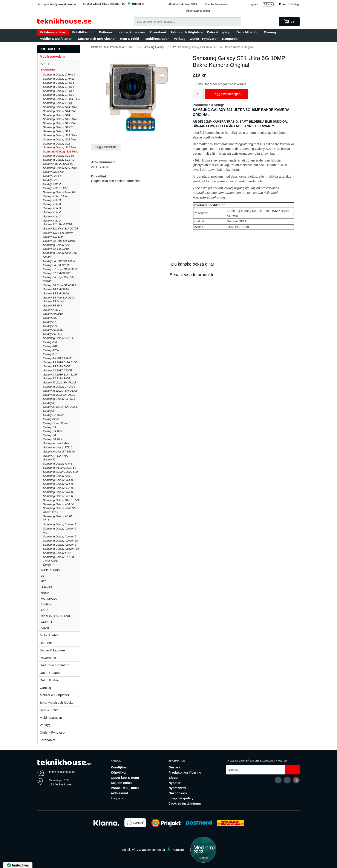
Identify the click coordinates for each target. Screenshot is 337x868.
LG (61, 576)
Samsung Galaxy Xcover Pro (61, 549)
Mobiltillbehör (83, 32)
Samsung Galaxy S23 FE (59, 127)
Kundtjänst (119, 767)
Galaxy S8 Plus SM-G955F (60, 261)
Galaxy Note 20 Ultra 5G (58, 164)
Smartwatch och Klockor (97, 39)
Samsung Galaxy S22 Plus (60, 139)
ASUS (61, 610)
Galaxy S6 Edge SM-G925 (59, 285)
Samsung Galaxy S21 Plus (60, 147)
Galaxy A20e (51, 350)
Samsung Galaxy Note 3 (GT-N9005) (61, 255)
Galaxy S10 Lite (53, 237)
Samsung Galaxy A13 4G (59, 492)
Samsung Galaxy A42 (56, 245)
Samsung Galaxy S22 (57, 144)
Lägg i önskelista (106, 147)
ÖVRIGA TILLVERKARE (61, 616)
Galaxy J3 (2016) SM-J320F (61, 407)
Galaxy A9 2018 (53, 314)
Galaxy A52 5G (52, 334)
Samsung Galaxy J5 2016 (59, 399)
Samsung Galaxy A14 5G (59, 484)
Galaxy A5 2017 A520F (57, 358)
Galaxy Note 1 (52, 310)
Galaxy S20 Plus (53, 172)
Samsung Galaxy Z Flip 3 (59, 95)
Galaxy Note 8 (52, 204)
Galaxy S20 (50, 180)
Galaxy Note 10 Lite (55, 196)
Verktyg (180, 39)
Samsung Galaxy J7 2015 (59, 387)
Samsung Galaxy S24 (57, 115)
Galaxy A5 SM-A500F (56, 366)
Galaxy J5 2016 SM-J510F (60, 395)
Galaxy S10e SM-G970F (58, 233)
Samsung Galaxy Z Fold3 (59, 79)
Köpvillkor (119, 772)
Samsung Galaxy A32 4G (59, 488)
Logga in (254, 4)
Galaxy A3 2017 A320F (57, 370)
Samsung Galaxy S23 (57, 131)
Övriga (47, 565)
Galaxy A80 (50, 318)
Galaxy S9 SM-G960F (57, 249)
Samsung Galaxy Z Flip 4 (59, 91)
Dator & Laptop (220, 32)
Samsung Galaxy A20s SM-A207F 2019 (60, 510)
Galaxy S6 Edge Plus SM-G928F (59, 279)
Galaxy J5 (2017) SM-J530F (61, 391)
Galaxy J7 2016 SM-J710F (60, 382)
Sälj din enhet (121, 783)
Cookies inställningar (185, 803)
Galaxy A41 (50, 346)
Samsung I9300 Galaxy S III (60, 472)
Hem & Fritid (130, 39)
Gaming (271, 32)
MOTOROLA (61, 599)
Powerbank (158, 32)
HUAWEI (61, 587)
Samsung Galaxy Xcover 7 (60, 524)
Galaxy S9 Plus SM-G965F (60, 241)
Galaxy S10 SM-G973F (57, 224)
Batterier (106, 32)
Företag (294, 4)
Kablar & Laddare (132, 32)
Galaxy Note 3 (52, 216)
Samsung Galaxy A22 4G (59, 496)
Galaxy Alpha (51, 419)
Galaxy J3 (49, 411)
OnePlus (61, 604)
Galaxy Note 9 (52, 200)
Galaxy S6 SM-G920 (56, 289)
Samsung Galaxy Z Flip (57, 103)
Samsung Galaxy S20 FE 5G (61, 500)
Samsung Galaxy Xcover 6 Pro (60, 531)
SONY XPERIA (61, 570)
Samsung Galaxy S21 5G (59, 156)
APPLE (61, 64)
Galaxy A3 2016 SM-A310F (60, 375)
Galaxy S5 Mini (52, 305)
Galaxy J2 (49, 459)
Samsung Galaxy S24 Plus (60, 111)
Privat (283, 4)
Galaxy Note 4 (52, 212)
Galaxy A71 (50, 326)
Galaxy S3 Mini (52, 431)
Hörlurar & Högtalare (187, 32)
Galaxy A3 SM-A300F (56, 378)
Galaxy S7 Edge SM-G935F (60, 269)
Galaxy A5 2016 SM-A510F (60, 362)
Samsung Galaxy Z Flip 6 (59, 83)
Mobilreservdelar (53, 32)
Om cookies (178, 793)
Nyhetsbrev (177, 788)
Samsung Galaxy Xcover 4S (61, 541)
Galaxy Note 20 (53, 184)
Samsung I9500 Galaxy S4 (60, 468)
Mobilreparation (157, 39)
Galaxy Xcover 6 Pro (56, 443)
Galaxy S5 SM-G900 (56, 293)
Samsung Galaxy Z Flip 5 (59, 87)
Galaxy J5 (49, 403)
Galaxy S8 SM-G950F (57, 265)
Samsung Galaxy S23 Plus (60, 123)
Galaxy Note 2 (52, 221)
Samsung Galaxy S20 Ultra (60, 168)
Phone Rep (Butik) (125, 788)
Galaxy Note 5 (52, 208)
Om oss (174, 767)
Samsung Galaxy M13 (57, 553)
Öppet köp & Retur (125, 778)
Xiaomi (45, 628)
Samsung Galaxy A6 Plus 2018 (59, 518)
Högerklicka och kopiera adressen (115, 181)
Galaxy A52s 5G (53, 330)
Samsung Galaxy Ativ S (58, 464)
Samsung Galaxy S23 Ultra (60, 119)
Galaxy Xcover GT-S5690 (59, 452)
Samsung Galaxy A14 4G (59, 480)
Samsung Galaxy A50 (56, 476)
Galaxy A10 (50, 354)
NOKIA (61, 593)
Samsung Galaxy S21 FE (59, 160)
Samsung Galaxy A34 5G (59, 504)
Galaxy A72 (50, 322)
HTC (61, 581)
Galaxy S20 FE (52, 176)
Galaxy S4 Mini (52, 439)
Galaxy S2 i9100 (53, 415)
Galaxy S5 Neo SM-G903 (59, 298)
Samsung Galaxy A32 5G (59, 338)
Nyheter (175, 783)
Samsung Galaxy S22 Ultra (60, 135)
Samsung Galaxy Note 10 (59, 192)
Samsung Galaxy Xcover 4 (60, 545)
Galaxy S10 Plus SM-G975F (61, 229)
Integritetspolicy (181, 798)
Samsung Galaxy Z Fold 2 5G (61, 99)
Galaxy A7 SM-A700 (56, 456)
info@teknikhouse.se (63, 4)
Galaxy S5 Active (54, 301)
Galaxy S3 (49, 427)
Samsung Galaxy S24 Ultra (60, 107)
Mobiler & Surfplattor (57, 39)
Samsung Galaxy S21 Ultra (61, 152)
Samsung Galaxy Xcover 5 (60, 536)
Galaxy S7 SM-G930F (57, 273)
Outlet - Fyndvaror (204, 39)
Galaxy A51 (50, 342)
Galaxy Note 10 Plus (56, 188)
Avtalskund (119, 793)
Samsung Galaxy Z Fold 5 (59, 75)
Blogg (173, 778)
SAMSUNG (61, 70)
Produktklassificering (185, 772)
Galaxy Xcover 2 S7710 (58, 447)
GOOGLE (61, 622)
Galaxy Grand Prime (56, 423)
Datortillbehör (248, 32)
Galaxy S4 (49, 435)
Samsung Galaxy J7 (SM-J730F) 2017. (59, 559)
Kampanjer (230, 39)
